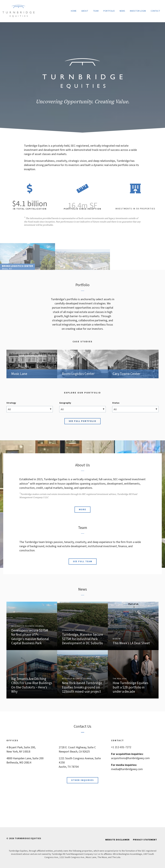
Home (74, 11)
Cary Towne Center (133, 364)
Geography (65, 403)
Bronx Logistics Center (82, 364)
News (122, 11)
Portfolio (109, 11)
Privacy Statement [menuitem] (145, 840)
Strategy (11, 403)
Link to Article (82, 626)
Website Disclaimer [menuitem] (117, 840)
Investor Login (138, 11)
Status (116, 403)
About (85, 11)
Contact (155, 11)
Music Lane (32, 364)
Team (96, 11)
